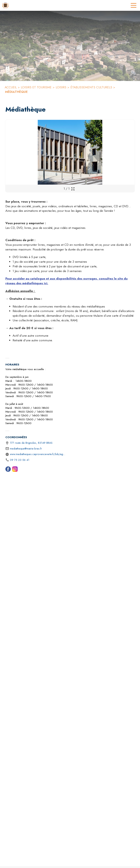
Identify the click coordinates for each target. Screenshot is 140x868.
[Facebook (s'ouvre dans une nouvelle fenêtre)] (8, 470)
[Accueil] (5, 5)
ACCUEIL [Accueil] (11, 87)
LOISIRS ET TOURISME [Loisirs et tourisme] (36, 87)
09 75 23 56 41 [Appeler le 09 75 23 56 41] (20, 460)
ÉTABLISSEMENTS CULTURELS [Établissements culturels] (91, 87)
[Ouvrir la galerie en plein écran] (73, 189)
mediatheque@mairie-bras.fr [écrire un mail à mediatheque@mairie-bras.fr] (26, 449)
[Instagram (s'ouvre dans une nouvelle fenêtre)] (15, 470)
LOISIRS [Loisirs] (61, 87)
